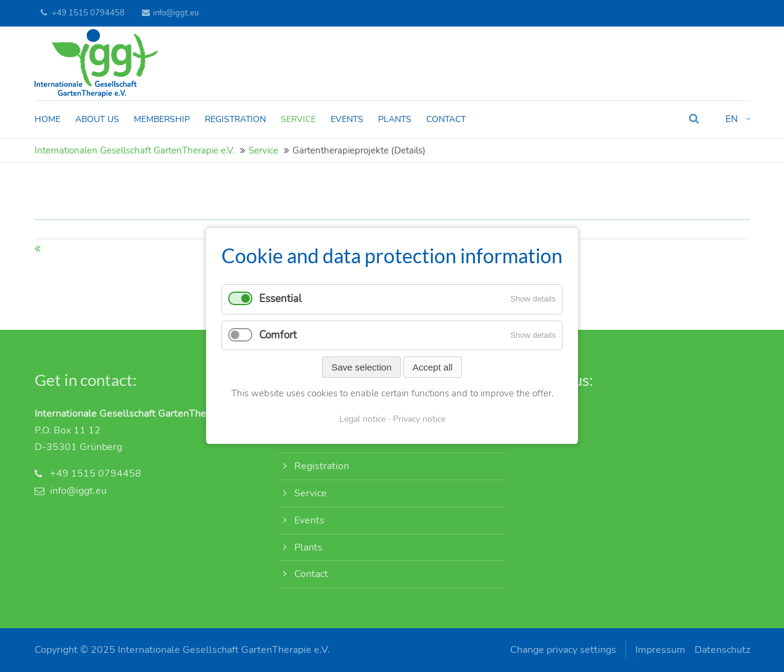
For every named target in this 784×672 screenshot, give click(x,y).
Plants (308, 547)
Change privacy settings (563, 650)
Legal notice (362, 419)
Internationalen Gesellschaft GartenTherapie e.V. (134, 150)
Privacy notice (419, 419)
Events (309, 520)
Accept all (433, 367)
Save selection (361, 367)
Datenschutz (722, 650)
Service (263, 150)
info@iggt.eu (170, 13)
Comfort (278, 334)
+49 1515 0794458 (88, 13)
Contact (311, 574)
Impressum (660, 650)
